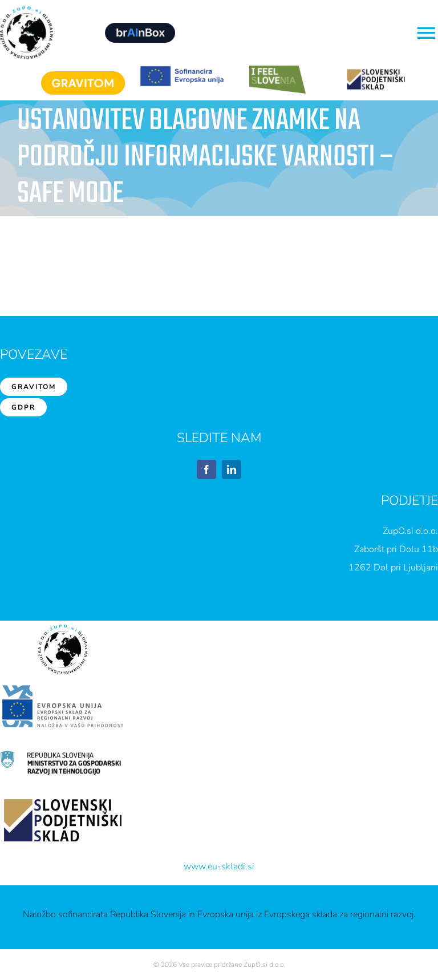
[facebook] (206, 469)
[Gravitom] (83, 76)
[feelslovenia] (277, 70)
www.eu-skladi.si (219, 866)
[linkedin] (232, 469)
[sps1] (376, 70)
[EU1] (182, 70)
